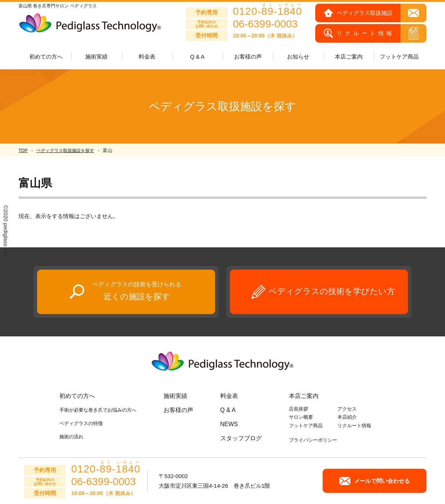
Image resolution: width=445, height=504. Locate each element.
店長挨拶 (299, 409)
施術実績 (175, 396)
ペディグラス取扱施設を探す (65, 151)
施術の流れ (71, 437)
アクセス (347, 409)
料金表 (147, 57)
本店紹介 (347, 417)
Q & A (197, 57)
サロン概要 (301, 417)
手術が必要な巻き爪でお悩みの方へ (98, 410)
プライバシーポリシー (313, 440)
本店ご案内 (304, 396)
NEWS (229, 424)
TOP (23, 151)
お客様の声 (248, 57)
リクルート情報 (354, 426)
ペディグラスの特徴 (81, 423)
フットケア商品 (399, 57)
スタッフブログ (241, 438)
